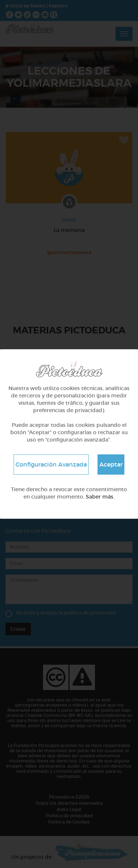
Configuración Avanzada (51, 464)
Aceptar (111, 464)
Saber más (100, 497)
